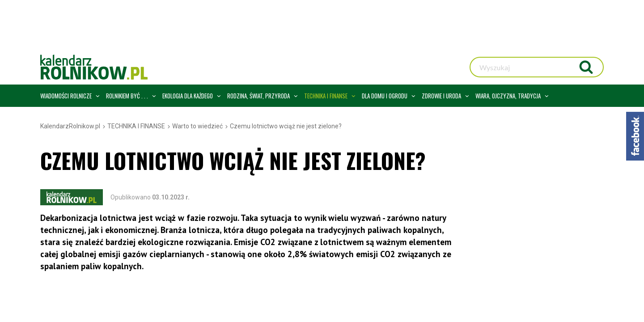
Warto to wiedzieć (197, 126)
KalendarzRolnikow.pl (70, 126)
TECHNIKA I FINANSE (136, 126)
